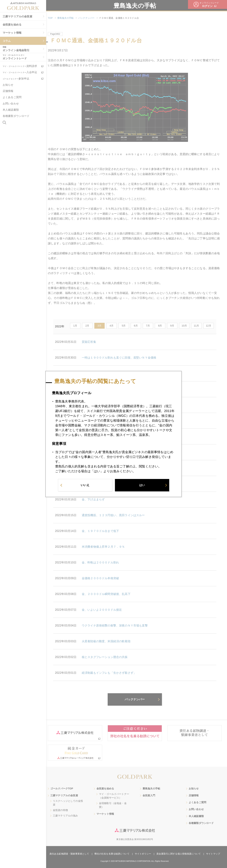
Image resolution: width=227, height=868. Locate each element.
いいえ (85, 485)
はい (142, 485)
